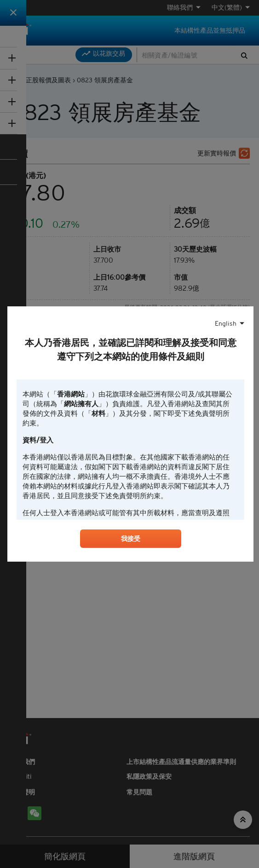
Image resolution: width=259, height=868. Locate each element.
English (226, 322)
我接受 (131, 540)
